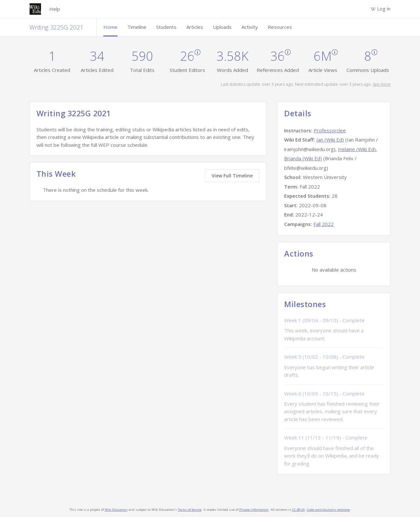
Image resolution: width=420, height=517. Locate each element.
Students (166, 27)
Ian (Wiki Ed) (330, 140)
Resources (280, 27)
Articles (195, 27)
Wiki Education (116, 510)
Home (110, 27)
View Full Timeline (232, 176)
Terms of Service (190, 510)
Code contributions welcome (328, 510)
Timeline (137, 27)
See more (382, 84)
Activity (250, 27)
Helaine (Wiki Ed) (357, 149)
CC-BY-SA (298, 510)
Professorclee (330, 130)
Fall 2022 (324, 224)
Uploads (222, 27)
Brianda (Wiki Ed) (303, 158)
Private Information (254, 510)
